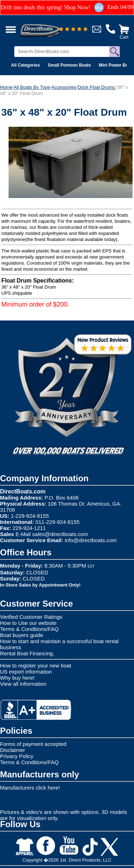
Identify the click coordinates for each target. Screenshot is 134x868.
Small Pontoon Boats (70, 65)
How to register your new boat (36, 666)
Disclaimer (13, 750)
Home (6, 87)
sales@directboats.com (60, 534)
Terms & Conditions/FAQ (29, 629)
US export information (26, 672)
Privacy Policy (17, 756)
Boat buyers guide (22, 635)
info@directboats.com (91, 540)
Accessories (64, 87)
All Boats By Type (32, 87)
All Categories (26, 65)
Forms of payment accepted (33, 744)
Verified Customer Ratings (31, 617)
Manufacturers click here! (30, 788)
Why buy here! (17, 678)
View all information (23, 684)
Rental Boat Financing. (27, 653)
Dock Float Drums (97, 87)
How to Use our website (28, 623)
